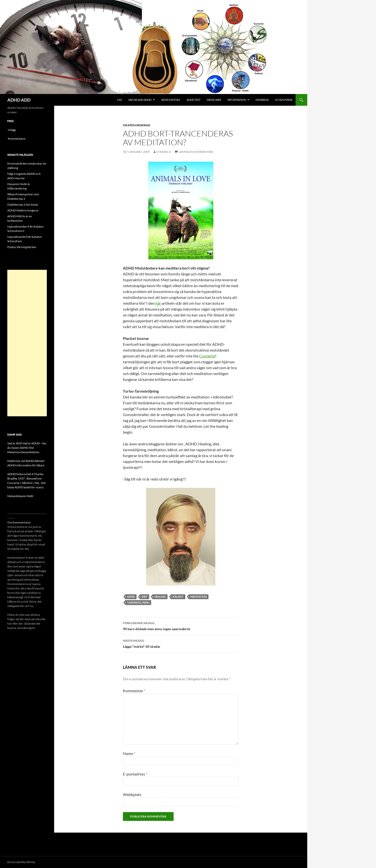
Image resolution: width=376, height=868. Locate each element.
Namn (129, 753)
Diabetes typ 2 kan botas (23, 204)
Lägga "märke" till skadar (181, 643)
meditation (199, 597)
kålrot (178, 597)
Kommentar (134, 691)
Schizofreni (284, 100)
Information (237, 100)
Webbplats (132, 794)
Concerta (207, 356)
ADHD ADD (19, 100)
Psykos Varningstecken (22, 247)
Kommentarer (17, 139)
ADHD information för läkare (26, 465)
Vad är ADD (15, 443)
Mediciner (214, 100)
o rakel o (164, 152)
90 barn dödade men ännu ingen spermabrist (181, 626)
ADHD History (171, 100)
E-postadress (135, 774)
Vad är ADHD (31, 443)
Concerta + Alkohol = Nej (23, 483)
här (158, 303)
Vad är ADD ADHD (140, 100)
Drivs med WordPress (21, 862)
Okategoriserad (137, 125)
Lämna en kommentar (196, 152)
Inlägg (12, 130)
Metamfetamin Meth (20, 496)
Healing (160, 597)
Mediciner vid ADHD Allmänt (26, 461)
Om (120, 100)
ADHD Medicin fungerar (23, 210)
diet (145, 597)
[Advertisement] (27, 343)
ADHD (131, 597)
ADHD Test (193, 100)
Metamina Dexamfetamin (23, 452)
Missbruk (262, 100)
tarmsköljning (138, 602)
